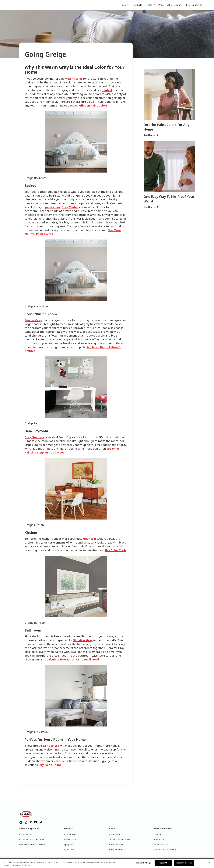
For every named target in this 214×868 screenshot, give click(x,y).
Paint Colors (115, 835)
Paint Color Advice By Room (32, 840)
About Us (158, 835)
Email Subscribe (161, 844)
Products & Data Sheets (165, 849)
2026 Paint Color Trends (120, 840)
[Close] (210, 863)
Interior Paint (70, 835)
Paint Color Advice (27, 835)
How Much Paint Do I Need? (32, 844)
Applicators (69, 849)
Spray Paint (69, 844)
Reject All (163, 863)
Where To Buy (165, 5)
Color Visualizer (116, 849)
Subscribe (197, 5)
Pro (188, 5)
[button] (126, 5)
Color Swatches (116, 844)
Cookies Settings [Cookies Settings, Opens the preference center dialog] (143, 863)
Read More (149, 135)
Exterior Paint (70, 840)
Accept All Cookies (184, 863)
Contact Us (159, 840)
